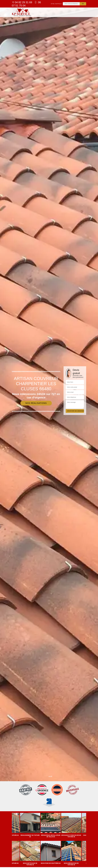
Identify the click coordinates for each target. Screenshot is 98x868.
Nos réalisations (36, 403)
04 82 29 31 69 (22, 2)
